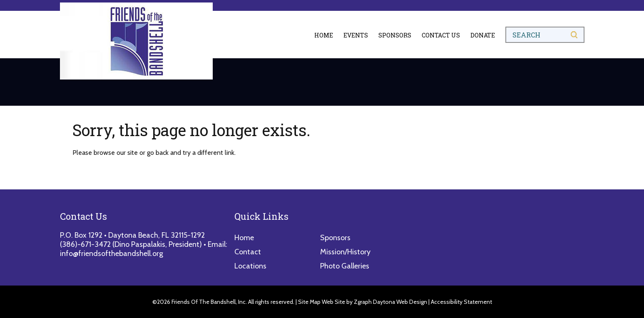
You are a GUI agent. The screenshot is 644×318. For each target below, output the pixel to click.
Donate (483, 35)
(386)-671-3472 (85, 244)
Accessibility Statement (461, 302)
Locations (250, 266)
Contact (248, 252)
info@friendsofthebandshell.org (112, 253)
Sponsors (395, 35)
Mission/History (345, 252)
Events (356, 35)
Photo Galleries (345, 266)
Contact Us (441, 35)
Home (324, 35)
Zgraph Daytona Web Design (390, 302)
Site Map (309, 302)
